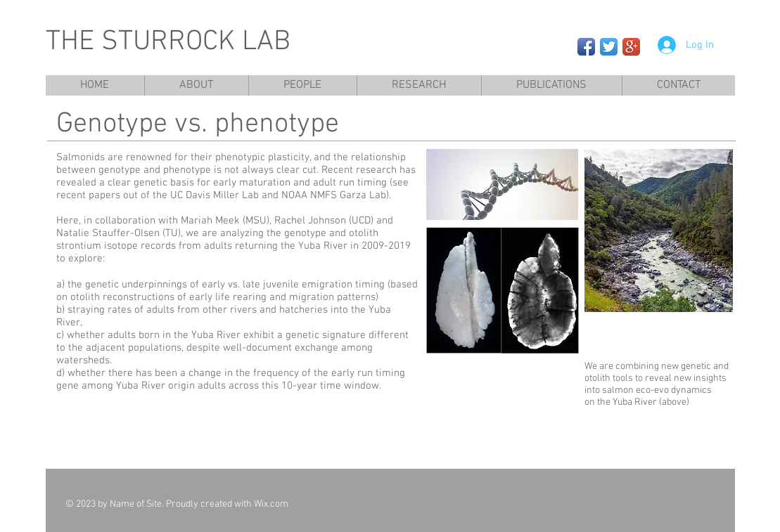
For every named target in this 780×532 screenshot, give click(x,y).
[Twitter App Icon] (609, 47)
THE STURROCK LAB (168, 42)
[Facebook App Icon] (586, 47)
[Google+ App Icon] (631, 47)
